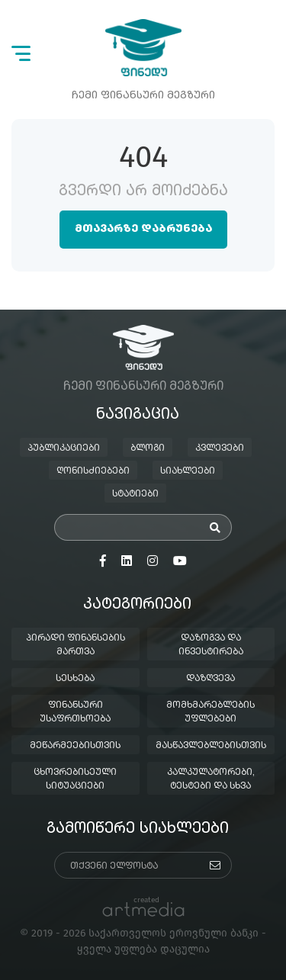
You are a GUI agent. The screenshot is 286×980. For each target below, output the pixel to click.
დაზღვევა (210, 679)
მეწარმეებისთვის (75, 746)
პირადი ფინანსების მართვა (76, 645)
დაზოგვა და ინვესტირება (211, 645)
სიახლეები (188, 471)
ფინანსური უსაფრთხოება (75, 712)
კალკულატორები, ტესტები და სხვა (211, 779)
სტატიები (135, 494)
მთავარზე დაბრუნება (143, 229)
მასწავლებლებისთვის (211, 746)
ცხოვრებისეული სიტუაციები (75, 779)
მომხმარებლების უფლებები (210, 712)
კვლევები (220, 448)
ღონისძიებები (93, 471)
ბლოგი (148, 448)
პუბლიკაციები (64, 448)
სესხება (75, 679)
